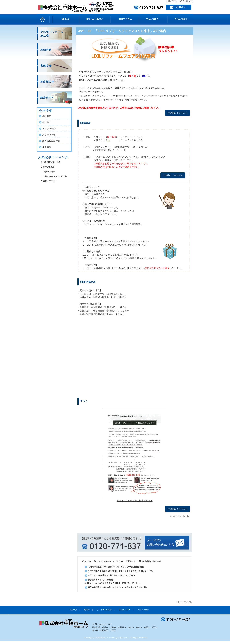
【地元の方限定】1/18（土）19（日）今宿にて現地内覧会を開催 (116, 567)
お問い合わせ (49, 167)
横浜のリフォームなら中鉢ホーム (115, 638)
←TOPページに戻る (183, 602)
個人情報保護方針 (51, 141)
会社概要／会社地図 (52, 162)
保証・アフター (50, 181)
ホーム (43, 19)
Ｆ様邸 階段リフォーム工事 (55, 176)
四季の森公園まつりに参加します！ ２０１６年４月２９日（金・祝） (118, 587)
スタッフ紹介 (152, 19)
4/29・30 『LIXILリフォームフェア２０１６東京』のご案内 (122, 31)
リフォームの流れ (99, 19)
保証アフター (126, 19)
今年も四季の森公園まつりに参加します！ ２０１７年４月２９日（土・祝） (121, 571)
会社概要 (47, 116)
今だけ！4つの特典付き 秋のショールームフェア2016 (112, 575)
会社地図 (47, 122)
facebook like (113, 527)
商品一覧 (58, 19)
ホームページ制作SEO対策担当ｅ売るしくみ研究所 (173, 643)
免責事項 (47, 147)
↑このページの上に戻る (180, 516)
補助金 (76, 19)
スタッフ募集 (49, 135)
